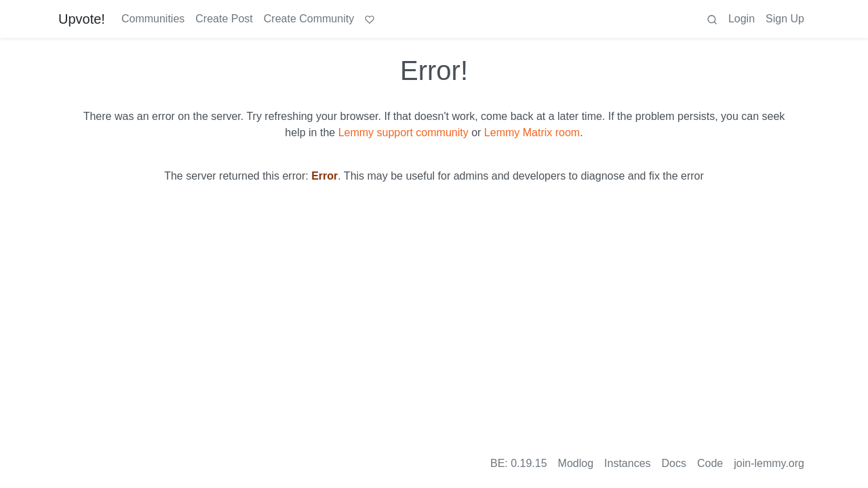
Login (742, 19)
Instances (627, 463)
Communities (153, 19)
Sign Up (785, 19)
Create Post (224, 19)
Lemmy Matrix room (532, 133)
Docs (674, 463)
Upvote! (82, 19)
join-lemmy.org (769, 463)
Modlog (576, 463)
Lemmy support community (403, 133)
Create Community (309, 19)
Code (710, 463)
